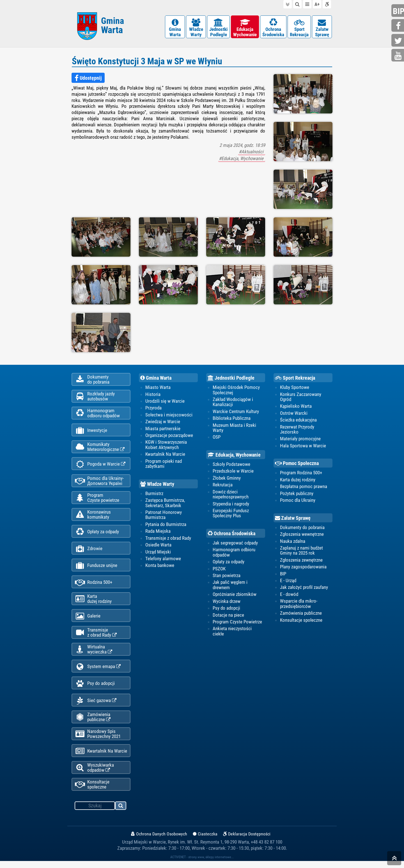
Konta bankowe (160, 566)
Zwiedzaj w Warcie (163, 422)
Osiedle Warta (158, 546)
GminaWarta (175, 28)
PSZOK (219, 569)
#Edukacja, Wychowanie (242, 159)
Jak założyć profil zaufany (304, 588)
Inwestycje (91, 432)
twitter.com (398, 41)
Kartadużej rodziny (93, 603)
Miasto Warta (158, 388)
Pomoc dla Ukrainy (298, 501)
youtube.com (398, 56)
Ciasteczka (205, 841)
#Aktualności (252, 152)
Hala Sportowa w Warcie (303, 446)
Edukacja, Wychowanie (234, 456)
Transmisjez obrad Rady (96, 637)
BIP (283, 575)
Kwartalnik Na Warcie (101, 757)
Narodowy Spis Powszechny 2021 (98, 740)
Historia (153, 395)
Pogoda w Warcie (100, 466)
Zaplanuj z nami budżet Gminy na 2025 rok (301, 551)
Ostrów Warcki (294, 414)
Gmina (113, 26)
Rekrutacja (223, 486)
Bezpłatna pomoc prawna (304, 487)
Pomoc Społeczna (297, 464)
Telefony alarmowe (163, 559)
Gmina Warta (156, 379)
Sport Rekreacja (295, 379)
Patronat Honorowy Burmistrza (164, 516)
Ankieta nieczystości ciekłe (232, 632)
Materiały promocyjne (300, 439)
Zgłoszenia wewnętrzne (302, 535)
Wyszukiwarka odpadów (94, 774)
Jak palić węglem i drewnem (230, 586)
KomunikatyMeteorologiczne (100, 449)
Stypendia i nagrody (231, 505)
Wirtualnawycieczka (94, 654)
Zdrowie (89, 552)
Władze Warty (157, 485)
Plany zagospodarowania (303, 568)
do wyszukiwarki (297, 4)
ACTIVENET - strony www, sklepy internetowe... (202, 864)
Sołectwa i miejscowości (169, 415)
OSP (217, 438)
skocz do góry (394, 859)
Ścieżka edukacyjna (298, 421)
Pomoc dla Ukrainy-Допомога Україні (99, 483)
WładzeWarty (196, 28)
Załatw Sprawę (293, 519)
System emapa (98, 672)
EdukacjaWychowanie (245, 28)
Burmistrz (154, 494)
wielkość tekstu (317, 4)
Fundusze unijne (96, 569)
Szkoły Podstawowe (231, 465)
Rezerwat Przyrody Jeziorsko (297, 430)
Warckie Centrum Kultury (236, 412)
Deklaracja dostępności (327, 4)
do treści (288, 4)
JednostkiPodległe (218, 28)
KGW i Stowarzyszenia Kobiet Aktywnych (166, 445)
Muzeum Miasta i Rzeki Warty (234, 428)
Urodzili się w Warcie (165, 402)
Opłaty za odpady (97, 535)
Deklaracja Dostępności (247, 841)
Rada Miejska (158, 532)
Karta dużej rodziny (298, 480)
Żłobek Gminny (227, 479)
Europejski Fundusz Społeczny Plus (231, 514)
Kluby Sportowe (295, 388)
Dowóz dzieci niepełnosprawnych (231, 495)
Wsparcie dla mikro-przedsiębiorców (299, 605)
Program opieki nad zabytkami (164, 464)
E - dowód (289, 595)
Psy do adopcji (95, 689)
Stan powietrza (227, 577)
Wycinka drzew (227, 602)
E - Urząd (288, 582)
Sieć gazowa (96, 706)
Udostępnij (88, 79)
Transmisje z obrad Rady (168, 539)
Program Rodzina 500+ (301, 473)
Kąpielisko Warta (296, 407)
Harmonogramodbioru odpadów (97, 414)
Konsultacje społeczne (92, 791)
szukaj (121, 814)
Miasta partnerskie (163, 429)
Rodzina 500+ (94, 586)
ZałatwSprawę (322, 28)
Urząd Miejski (158, 553)
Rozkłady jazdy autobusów (95, 397)
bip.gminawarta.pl (398, 11)
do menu (307, 4)
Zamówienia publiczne (93, 723)
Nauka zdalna (293, 542)
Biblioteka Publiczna (232, 419)
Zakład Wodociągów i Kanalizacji (233, 402)
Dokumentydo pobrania (92, 380)
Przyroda (153, 409)
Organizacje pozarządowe (169, 436)
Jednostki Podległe (231, 379)
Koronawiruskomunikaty (93, 517)
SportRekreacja (299, 28)
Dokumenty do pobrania (302, 528)
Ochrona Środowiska (231, 534)
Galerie (88, 620)
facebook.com (398, 26)
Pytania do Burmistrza (166, 525)
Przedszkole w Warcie (233, 472)
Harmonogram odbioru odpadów (234, 553)
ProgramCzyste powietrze (97, 500)
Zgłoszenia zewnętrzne (301, 561)
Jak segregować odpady (235, 544)
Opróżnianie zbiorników (235, 595)
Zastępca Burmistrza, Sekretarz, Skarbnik (165, 504)
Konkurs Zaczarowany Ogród (301, 397)
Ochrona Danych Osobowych (159, 841)
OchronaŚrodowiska (273, 28)
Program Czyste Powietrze (237, 623)
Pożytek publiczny (297, 494)
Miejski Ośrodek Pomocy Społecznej (236, 390)
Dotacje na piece (228, 616)
